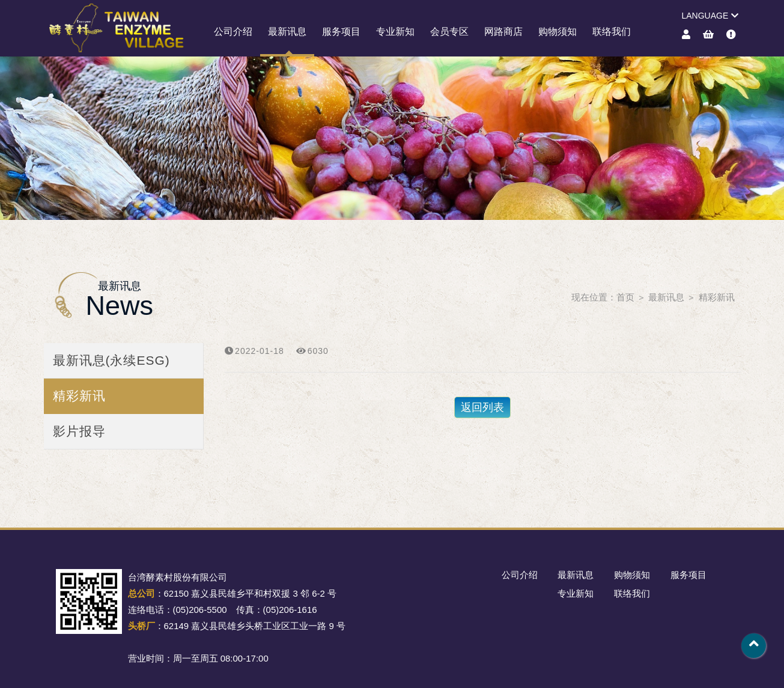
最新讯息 (287, 32)
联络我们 (612, 32)
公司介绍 (233, 32)
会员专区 (449, 32)
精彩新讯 (717, 297)
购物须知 (558, 32)
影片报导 (79, 431)
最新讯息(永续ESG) (111, 360)
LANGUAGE (710, 16)
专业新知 (395, 32)
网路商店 (503, 32)
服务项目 (341, 32)
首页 (625, 297)
